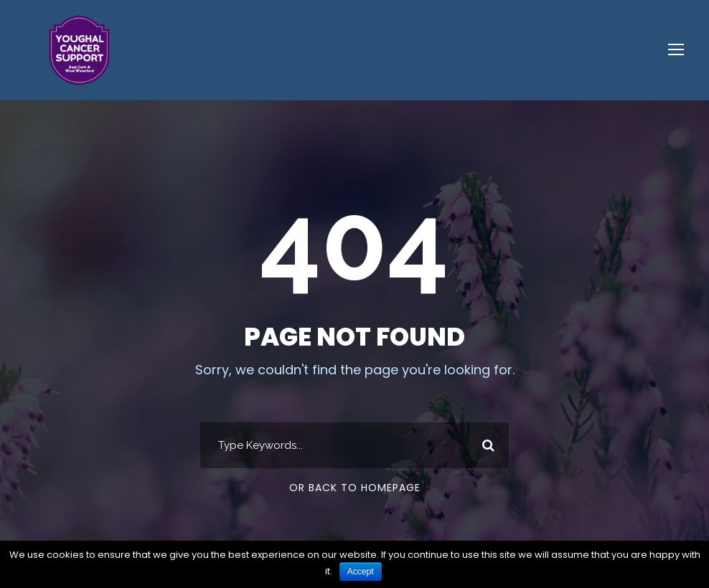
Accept (361, 572)
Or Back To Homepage (355, 488)
